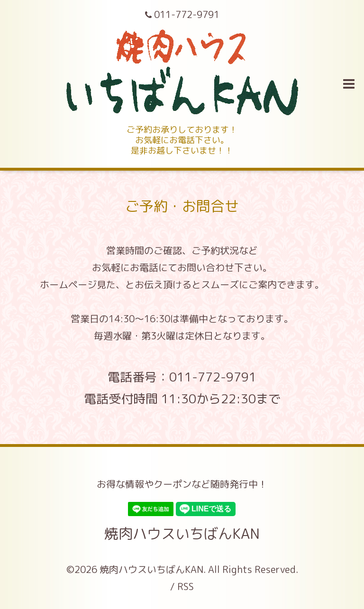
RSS (186, 586)
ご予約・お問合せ (182, 206)
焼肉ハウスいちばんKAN (182, 534)
